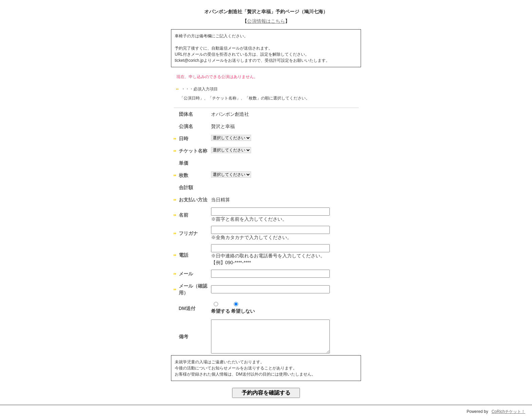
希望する (221, 308)
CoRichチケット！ (508, 412)
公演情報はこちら (266, 21)
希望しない (243, 308)
